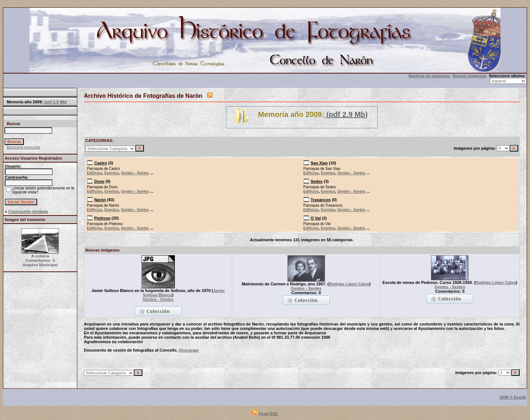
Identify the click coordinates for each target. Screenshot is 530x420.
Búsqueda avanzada (23, 147)
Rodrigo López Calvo (349, 284)
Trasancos (321, 200)
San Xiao (319, 163)
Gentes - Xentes (135, 173)
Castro (101, 163)
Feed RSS (265, 414)
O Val (316, 218)
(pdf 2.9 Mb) (55, 102)
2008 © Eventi (513, 397)
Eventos (112, 173)
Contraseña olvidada (28, 211)
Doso (99, 181)
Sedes (317, 181)
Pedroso (102, 218)
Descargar (188, 350)
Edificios (95, 173)
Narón (100, 200)
